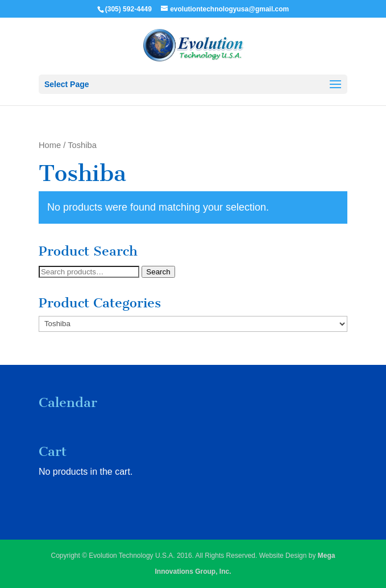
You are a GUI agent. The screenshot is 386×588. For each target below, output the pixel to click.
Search (158, 272)
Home (50, 145)
